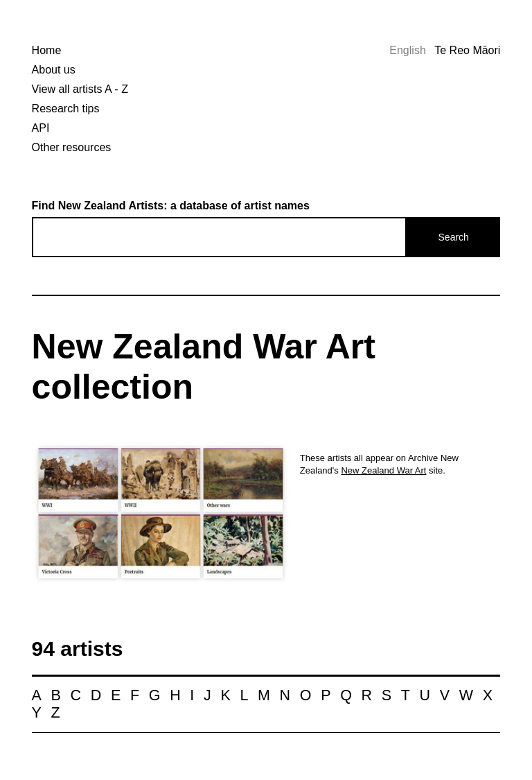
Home (47, 50)
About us (54, 70)
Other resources (72, 147)
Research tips (66, 109)
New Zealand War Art (383, 470)
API (41, 128)
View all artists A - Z (80, 89)
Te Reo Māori (467, 50)
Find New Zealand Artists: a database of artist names (171, 206)
